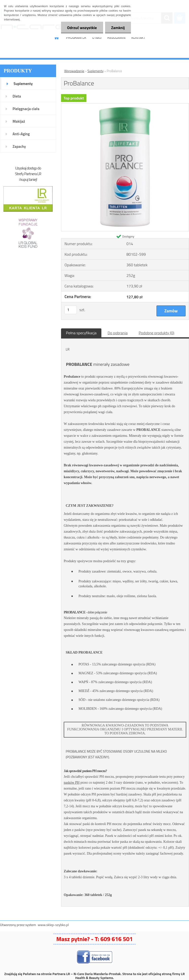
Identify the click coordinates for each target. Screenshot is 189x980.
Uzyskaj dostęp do (28, 168)
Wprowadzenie (74, 71)
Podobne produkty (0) (156, 333)
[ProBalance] (125, 105)
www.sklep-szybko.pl (53, 925)
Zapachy (19, 146)
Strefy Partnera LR (28, 174)
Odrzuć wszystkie (82, 28)
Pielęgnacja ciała (26, 109)
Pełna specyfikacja (81, 333)
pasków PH (72, 783)
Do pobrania (118, 333)
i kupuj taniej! (28, 179)
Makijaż (19, 121)
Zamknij (118, 28)
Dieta (17, 96)
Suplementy (23, 84)
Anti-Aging (21, 134)
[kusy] (71, 310)
